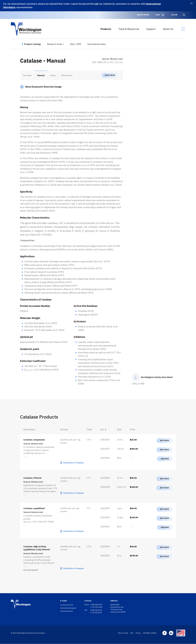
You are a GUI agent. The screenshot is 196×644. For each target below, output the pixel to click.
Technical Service (66, 611)
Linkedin (171, 633)
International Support (68, 608)
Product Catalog (32, 44)
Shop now (110, 75)
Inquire (165, 459)
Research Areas (55, 44)
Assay (53, 75)
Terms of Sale (123, 633)
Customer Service (67, 605)
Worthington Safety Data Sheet (157, 377)
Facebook (165, 633)
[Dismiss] (192, 3)
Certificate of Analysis (73, 463)
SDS (132, 633)
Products (106, 29)
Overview (27, 75)
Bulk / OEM (76, 44)
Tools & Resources (129, 29)
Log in (174, 15)
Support (151, 29)
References (67, 75)
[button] (41, 87)
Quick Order (143, 15)
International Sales (97, 44)
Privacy (138, 633)
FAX (86, 610)
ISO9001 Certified (150, 633)
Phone (87, 605)
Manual (41, 75)
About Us (168, 29)
